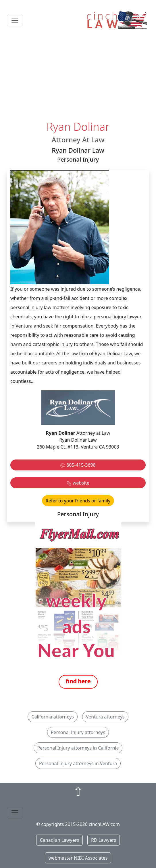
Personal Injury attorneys (78, 732)
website (81, 483)
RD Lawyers (104, 840)
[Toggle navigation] (15, 20)
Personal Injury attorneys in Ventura (78, 763)
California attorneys (53, 717)
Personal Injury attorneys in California (78, 748)
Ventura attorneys (105, 717)
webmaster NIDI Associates (78, 858)
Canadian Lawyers (59, 840)
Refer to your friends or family (78, 501)
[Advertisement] (78, 77)
